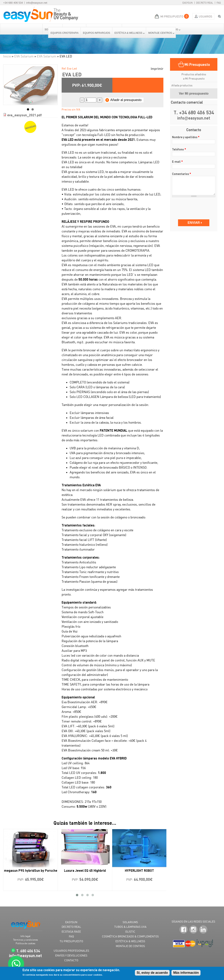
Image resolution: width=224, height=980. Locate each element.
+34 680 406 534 (13, 3)
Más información (186, 973)
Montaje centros (160, 33)
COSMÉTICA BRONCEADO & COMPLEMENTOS (130, 936)
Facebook (184, 930)
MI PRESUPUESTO (172, 16)
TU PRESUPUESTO (71, 941)
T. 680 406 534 (28, 951)
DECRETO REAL (71, 927)
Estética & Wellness (129, 33)
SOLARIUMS (130, 922)
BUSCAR (218, 16)
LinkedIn (203, 930)
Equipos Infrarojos (96, 33)
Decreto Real (205, 3)
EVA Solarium (24, 56)
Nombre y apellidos (186, 137)
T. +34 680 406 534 (194, 113)
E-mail (177, 161)
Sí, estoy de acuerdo (152, 973)
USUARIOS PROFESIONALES (71, 951)
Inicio (7, 56)
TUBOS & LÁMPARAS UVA (130, 927)
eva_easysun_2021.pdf (24, 115)
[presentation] (195, 206)
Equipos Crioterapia (65, 33)
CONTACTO (71, 960)
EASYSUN (71, 922)
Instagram (193, 930)
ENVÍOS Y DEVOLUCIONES (71, 955)
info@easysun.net (37, 3)
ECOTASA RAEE (71, 931)
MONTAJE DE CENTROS (130, 946)
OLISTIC (130, 931)
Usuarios (205, 16)
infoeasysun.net (194, 118)
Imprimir (157, 69)
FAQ (219, 3)
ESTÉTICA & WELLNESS (130, 941)
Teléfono (179, 149)
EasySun (188, 3)
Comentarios (182, 174)
